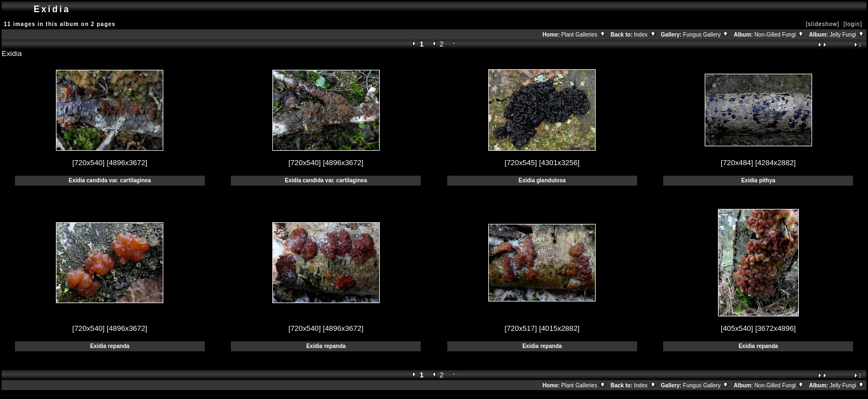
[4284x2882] (775, 163)
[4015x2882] (559, 328)
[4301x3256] (559, 163)
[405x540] (737, 328)
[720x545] (521, 163)
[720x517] (521, 328)
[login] (853, 24)
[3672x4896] (775, 328)
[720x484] (737, 163)
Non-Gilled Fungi (780, 35)
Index (645, 35)
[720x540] (88, 163)
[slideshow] (823, 24)
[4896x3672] (127, 163)
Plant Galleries (584, 35)
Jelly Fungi (848, 35)
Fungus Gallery (706, 35)
